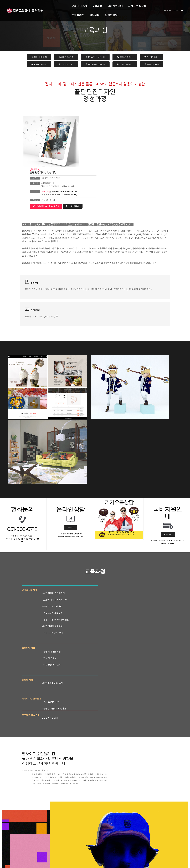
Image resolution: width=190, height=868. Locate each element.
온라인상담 (47, 14)
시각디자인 (66, 65)
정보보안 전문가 (125, 57)
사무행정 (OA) (152, 65)
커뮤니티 (143, 5)
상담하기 (71, 409)
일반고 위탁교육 (106, 5)
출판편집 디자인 (39, 65)
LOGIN (173, 9)
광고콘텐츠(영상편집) (95, 65)
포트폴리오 (127, 5)
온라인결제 (165, 9)
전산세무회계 (151, 57)
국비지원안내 (84, 5)
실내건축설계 (125, 65)
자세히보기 (168, 416)
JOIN (179, 9)
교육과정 (66, 5)
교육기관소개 (48, 5)
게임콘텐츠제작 (66, 57)
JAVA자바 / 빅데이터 (95, 57)
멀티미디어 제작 (39, 57)
